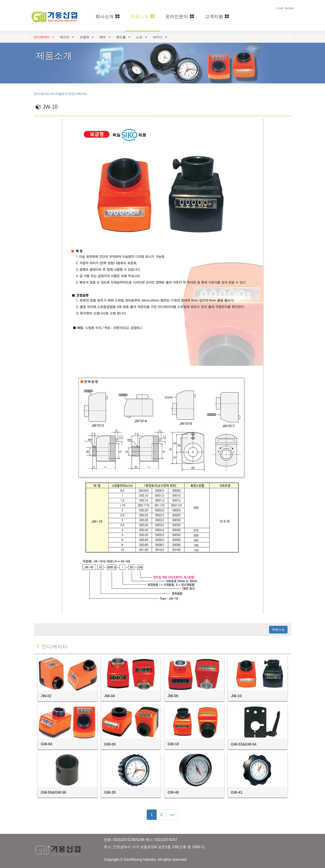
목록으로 (278, 630)
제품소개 (143, 16)
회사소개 (108, 16)
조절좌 (87, 37)
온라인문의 (180, 16)
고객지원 (217, 16)
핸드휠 (123, 37)
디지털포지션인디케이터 (70, 94)
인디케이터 (44, 37)
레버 (105, 37)
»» (172, 815)
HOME (280, 8)
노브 (142, 37)
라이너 (160, 37)
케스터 (67, 37)
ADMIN (290, 8)
